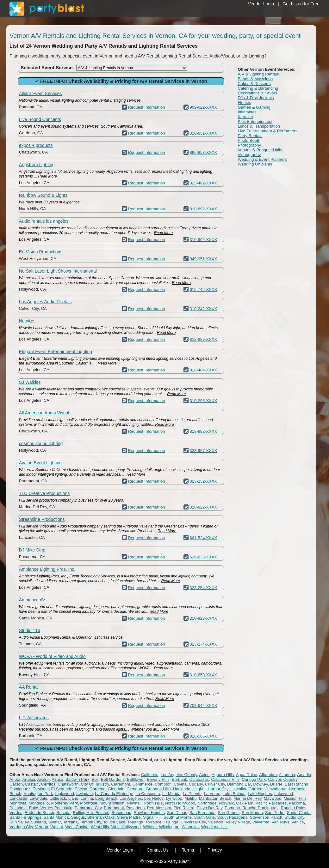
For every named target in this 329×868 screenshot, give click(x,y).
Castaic (32, 784)
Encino (81, 789)
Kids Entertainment (255, 121)
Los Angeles (131, 798)
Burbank (179, 779)
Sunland (38, 822)
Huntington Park (38, 794)
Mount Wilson (112, 803)
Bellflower (136, 779)
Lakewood (284, 794)
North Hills (153, 803)
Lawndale (39, 798)
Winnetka (190, 827)
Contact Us (157, 850)
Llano (73, 798)
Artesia (28, 779)
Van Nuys (280, 822)
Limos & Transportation (259, 126)
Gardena (98, 789)
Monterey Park (65, 803)
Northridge (207, 803)
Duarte (276, 784)
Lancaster (18, 798)
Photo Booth (249, 140)
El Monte (41, 789)
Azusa (58, 779)
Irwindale (84, 794)
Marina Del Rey (248, 798)
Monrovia (18, 803)
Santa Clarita (299, 813)
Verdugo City (21, 827)
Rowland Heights (149, 813)
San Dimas (177, 813)
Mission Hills (295, 798)
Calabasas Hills (225, 779)
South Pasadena (232, 817)
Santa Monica (56, 817)
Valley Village (238, 822)
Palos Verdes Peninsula (50, 808)
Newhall (134, 803)
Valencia (216, 822)
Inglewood (65, 794)
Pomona (232, 808)
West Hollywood (126, 827)
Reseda (63, 813)
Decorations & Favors (257, 93)
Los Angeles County (179, 775)
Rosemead (121, 813)
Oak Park (245, 803)
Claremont (121, 784)
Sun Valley (19, 822)
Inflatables (247, 112)
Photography (249, 145)
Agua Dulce (247, 775)
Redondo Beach (39, 813)
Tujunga (171, 822)
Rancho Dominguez (260, 808)
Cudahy (196, 784)
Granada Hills (158, 789)
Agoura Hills (223, 775)
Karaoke (245, 117)
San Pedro (275, 813)
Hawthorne (277, 789)
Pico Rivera (184, 808)
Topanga (135, 822)
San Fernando (202, 813)
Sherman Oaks (101, 817)
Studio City (294, 817)
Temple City (90, 822)
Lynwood (174, 798)
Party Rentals (250, 136)
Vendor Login (261, 4)
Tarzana (70, 822)
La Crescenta (148, 794)
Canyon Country (283, 779)
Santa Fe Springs (25, 817)
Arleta (15, 779)
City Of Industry (95, 784)
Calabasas (199, 779)
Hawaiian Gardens (248, 789)
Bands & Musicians (255, 79)
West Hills (100, 827)
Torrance (154, 822)
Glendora (135, 789)
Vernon (42, 827)
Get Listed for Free (301, 4)
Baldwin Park (78, 779)
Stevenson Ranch (266, 817)
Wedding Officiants (255, 164)
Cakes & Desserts (254, 84)
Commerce (143, 784)
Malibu (190, 798)
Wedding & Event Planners (262, 159)
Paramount (114, 808)
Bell (95, 779)
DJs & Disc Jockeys (256, 98)
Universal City (193, 822)
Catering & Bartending (258, 88)
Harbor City (218, 789)
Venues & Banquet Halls (260, 150)
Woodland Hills (215, 827)
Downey (260, 784)
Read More (48, 176)
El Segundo (62, 789)
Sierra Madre (129, 817)
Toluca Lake (114, 822)
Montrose (89, 803)
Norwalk (226, 803)
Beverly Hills (158, 779)
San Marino (252, 813)
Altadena (287, 775)
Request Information (146, 107)
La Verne (212, 794)
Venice (298, 822)
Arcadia (304, 775)
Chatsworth (68, 784)
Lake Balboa (234, 794)
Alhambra (268, 775)
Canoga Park (254, 779)
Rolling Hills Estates (91, 813)
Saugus (78, 817)
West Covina (77, 827)
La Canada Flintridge (114, 794)
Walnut (57, 827)
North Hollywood (180, 803)
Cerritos (48, 784)
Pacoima (297, 803)
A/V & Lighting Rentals (258, 74)
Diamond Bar (239, 784)
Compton (163, 784)
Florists (244, 102)
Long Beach (106, 798)
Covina (180, 784)
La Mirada (171, 794)
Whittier (150, 827)
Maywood (273, 798)
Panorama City (88, 808)
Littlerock (58, 798)
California (150, 775)
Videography (249, 155)
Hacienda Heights (189, 789)
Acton (204, 775)
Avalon (43, 779)
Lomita (87, 798)
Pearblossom (159, 808)
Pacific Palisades (271, 803)
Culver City (215, 784)
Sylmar (54, 822)
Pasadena (136, 808)
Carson (16, 784)
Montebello (39, 803)
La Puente (192, 794)
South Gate (204, 817)
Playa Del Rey (210, 808)
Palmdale (18, 808)
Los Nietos (154, 798)
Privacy (215, 850)
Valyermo (261, 822)
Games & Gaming (254, 107)
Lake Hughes (260, 794)
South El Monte (178, 817)
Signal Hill (152, 817)
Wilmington (169, 827)
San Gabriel (229, 813)
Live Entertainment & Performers (267, 131)
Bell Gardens (113, 779)
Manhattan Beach (215, 798)
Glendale (116, 789)
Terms (188, 850)
